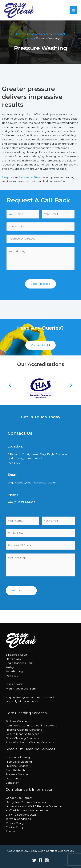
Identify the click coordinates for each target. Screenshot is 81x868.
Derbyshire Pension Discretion (26, 802)
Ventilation (13, 783)
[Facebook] (40, 860)
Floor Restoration (17, 770)
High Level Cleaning (19, 762)
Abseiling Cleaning (18, 757)
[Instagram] (47, 860)
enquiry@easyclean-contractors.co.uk (32, 482)
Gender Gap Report (19, 798)
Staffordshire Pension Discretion (27, 810)
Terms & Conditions (18, 819)
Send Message (40, 284)
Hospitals (8, 177)
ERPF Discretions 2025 (21, 815)
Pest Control (14, 778)
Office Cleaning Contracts (22, 738)
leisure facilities (30, 177)
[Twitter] (34, 860)
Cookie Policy (15, 827)
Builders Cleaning (17, 721)
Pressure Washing (18, 774)
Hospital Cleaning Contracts (24, 730)
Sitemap (11, 831)
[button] (40, 345)
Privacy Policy (15, 823)
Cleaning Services (39, 34)
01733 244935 (15, 684)
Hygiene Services (17, 766)
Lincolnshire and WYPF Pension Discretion (34, 806)
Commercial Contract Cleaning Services (31, 725)
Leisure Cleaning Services (22, 734)
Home (20, 34)
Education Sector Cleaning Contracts (30, 742)
